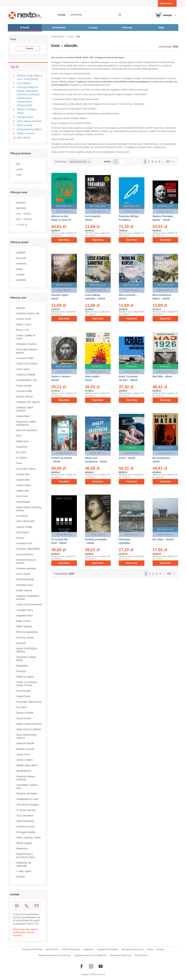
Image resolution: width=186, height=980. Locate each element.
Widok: (107, 162)
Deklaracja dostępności (121, 955)
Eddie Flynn (23, 441)
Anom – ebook (127, 458)
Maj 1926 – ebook (162, 376)
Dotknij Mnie (23, 416)
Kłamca (20, 538)
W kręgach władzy (26, 832)
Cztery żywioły (24, 386)
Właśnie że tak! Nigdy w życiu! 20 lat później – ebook (62, 220)
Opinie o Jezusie (26, 133)
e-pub (19, 169)
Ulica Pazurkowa (25, 821)
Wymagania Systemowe (133, 949)
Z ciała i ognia (24, 871)
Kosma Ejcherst (25, 554)
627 (168, 162)
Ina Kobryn (22, 516)
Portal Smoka (24, 691)
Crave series (23, 369)
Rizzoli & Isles (24, 718)
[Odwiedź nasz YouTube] (101, 966)
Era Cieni (21, 452)
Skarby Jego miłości (27, 765)
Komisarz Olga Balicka (28, 549)
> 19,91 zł (22, 225)
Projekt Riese (23, 696)
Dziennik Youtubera (27, 430)
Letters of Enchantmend (29, 604)
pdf (18, 164)
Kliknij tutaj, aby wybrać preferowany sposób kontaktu (25, 932)
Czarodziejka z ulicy (27, 380)
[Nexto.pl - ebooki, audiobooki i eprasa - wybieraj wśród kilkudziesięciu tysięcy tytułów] (25, 15)
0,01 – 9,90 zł (24, 214)
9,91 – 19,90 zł (24, 219)
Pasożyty (21, 671)
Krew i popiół (23, 574)
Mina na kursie (25, 125)
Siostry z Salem (25, 760)
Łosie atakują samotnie (29, 121)
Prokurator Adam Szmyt (29, 702)
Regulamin (89, 949)
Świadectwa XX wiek (27, 799)
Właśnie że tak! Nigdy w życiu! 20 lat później (30, 77)
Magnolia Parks (25, 616)
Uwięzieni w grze (25, 826)
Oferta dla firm (141, 955)
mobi (19, 175)
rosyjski (20, 274)
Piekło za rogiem (25, 677)
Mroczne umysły (25, 638)
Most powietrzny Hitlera (29, 129)
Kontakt (160, 949)
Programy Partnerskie (32, 949)
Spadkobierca (24, 771)
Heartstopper (23, 502)
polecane (21, 203)
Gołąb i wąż (23, 491)
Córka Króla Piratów (27, 364)
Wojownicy (22, 848)
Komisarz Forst (24, 543)
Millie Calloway (24, 626)
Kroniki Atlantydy (25, 579)
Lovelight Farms (25, 610)
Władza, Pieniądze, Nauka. (27, 111)
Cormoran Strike (25, 358)
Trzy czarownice (25, 816)
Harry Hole (22, 496)
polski (19, 269)
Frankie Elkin (23, 474)
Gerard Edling (24, 485)
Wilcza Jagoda (24, 843)
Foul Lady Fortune (26, 469)
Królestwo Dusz (25, 585)
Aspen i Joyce (24, 324)
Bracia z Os (23, 330)
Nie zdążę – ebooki (163, 539)
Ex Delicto (22, 458)
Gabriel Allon (23, 480)
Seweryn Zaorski (25, 743)
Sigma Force (23, 754)
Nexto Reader (52, 949)
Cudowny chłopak (26, 375)
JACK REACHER (26, 521)
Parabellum (22, 666)
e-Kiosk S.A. (101, 974)
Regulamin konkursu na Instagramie (90, 955)
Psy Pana (21, 707)
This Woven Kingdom (28, 805)
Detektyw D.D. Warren (28, 402)
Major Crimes (23, 621)
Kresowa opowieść (26, 568)
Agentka (21, 308)
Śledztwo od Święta (27, 793)
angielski (21, 252)
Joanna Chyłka (24, 527)
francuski (21, 258)
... (163, 162)
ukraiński (21, 280)
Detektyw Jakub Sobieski (25, 409)
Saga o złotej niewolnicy (29, 724)
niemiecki (21, 264)
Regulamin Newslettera (108, 949)
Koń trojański (24, 83)
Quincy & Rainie (25, 713)
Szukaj (61, 15)
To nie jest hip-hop (26, 810)
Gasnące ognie (25, 117)
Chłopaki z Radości (27, 344)
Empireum (22, 447)
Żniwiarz (21, 877)
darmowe (21, 208)
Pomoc (150, 949)
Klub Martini (23, 532)
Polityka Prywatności (71, 949)
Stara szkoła (24, 137)
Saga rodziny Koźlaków (29, 729)
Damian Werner (25, 397)
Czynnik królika (24, 391)
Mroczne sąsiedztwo (27, 632)
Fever (19, 463)
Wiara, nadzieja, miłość (29, 838)
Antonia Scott (23, 319)
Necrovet (21, 643)
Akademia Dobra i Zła (28, 313)
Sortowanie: (61, 162)
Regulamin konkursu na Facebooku (54, 955)
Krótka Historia (24, 590)
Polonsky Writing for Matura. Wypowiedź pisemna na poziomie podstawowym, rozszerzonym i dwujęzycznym (28, 96)
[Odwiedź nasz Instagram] (91, 966)
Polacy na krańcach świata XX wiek (27, 684)
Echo (19, 436)
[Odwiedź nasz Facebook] (81, 966)
